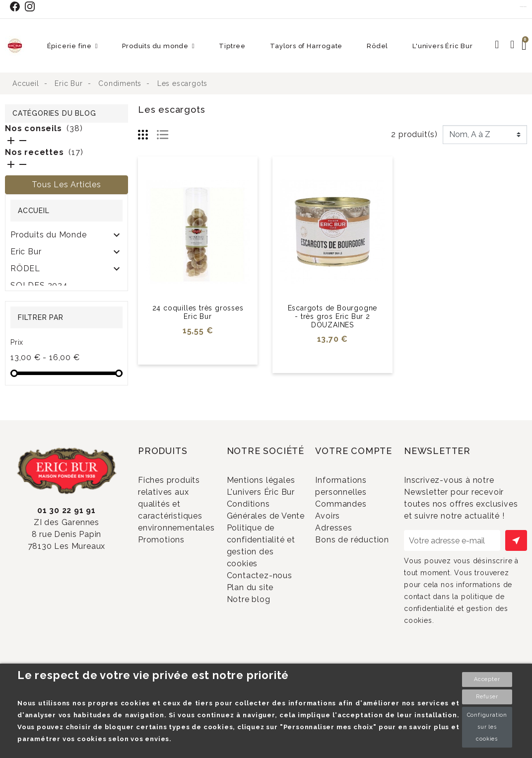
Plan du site (263, 653)
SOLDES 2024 (39, 285)
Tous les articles (66, 185)
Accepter (487, 679)
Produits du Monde (49, 235)
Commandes (354, 516)
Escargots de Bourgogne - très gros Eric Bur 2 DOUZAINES (333, 316)
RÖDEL (25, 268)
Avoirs (341, 533)
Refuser (487, 697)
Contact (524, 6)
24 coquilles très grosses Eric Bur (198, 312)
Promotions (174, 552)
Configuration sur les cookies (487, 727)
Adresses (347, 549)
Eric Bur (26, 252)
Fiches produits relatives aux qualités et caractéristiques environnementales (176, 513)
